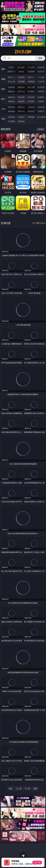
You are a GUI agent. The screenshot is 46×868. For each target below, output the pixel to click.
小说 (3, 109)
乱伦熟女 (31, 91)
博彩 (3, 69)
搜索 (40, 58)
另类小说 (21, 111)
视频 (3, 79)
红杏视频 (11, 121)
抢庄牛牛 (41, 72)
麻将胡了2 (11, 72)
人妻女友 (31, 107)
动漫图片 (41, 97)
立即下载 (37, 862)
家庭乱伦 (21, 107)
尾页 (35, 789)
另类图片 (41, 101)
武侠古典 (41, 107)
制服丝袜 (11, 91)
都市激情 (11, 107)
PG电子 (11, 67)
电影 (3, 89)
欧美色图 (31, 97)
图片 (3, 99)
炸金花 (21, 72)
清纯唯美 (21, 101)
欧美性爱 (41, 87)
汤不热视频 (41, 117)
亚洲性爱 (11, 87)
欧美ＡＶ (31, 77)
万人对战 (31, 67)
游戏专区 (41, 67)
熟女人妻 (11, 81)
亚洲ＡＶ (11, 77)
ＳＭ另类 (41, 81)
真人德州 (21, 67)
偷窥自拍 (11, 97)
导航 (3, 119)
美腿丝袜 (11, 101)
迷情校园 (11, 111)
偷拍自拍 (21, 87)
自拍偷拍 (21, 77)
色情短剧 (21, 121)
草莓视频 (31, 117)
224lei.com (23, 52)
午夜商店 (21, 117)
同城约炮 (11, 117)
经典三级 (21, 91)
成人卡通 (31, 87)
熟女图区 (31, 101)
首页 (11, 789)
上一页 (19, 789)
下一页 (27, 789)
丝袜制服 (21, 81)
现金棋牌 (31, 72)
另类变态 (41, 91)
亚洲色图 (21, 97)
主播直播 (31, 81)
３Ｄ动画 (41, 77)
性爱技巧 (41, 111)
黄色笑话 (31, 111)
